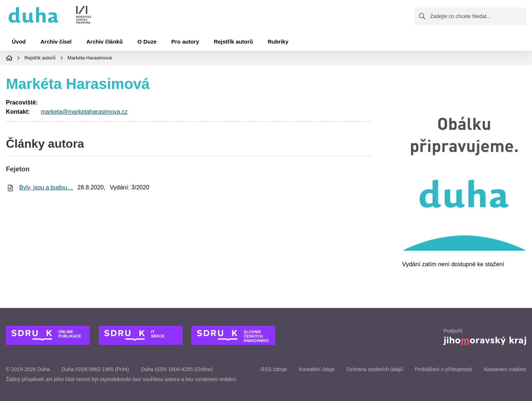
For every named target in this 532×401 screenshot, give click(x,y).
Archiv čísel (56, 42)
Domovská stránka (9, 58)
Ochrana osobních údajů (375, 369)
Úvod (19, 42)
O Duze (147, 42)
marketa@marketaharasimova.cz (84, 112)
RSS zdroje (274, 369)
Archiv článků (105, 42)
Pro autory (185, 42)
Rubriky (278, 42)
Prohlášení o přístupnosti (444, 369)
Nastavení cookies (505, 369)
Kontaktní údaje (317, 369)
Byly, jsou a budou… (46, 187)
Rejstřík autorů (233, 42)
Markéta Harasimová (90, 58)
